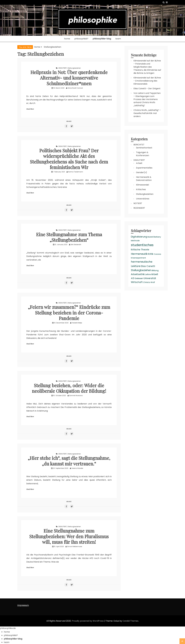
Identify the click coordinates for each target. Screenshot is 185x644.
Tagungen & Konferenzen (143, 154)
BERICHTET (139, 145)
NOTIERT (138, 203)
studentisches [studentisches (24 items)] (142, 245)
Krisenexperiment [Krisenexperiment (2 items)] (138, 258)
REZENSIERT (139, 208)
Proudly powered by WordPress (88, 621)
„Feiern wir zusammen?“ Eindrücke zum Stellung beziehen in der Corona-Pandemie (69, 312)
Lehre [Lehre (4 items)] (148, 274)
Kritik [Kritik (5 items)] (151, 254)
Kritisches (141, 189)
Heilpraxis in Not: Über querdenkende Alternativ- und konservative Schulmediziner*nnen (69, 78)
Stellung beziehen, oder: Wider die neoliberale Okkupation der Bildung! (69, 388)
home (67, 39)
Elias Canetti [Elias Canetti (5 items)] (148, 266)
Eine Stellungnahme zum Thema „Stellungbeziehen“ (69, 237)
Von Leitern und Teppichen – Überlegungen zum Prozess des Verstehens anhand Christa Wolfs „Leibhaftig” (147, 99)
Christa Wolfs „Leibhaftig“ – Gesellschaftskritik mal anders (147, 113)
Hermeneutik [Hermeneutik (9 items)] (139, 254)
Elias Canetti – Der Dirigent (147, 88)
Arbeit (139, 163)
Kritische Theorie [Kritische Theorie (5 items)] (140, 250)
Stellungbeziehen (74, 68)
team (118, 39)
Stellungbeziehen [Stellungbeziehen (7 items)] (141, 270)
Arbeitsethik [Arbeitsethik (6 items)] (138, 274)
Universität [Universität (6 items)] (150, 278)
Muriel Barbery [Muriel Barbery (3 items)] (154, 237)
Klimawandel (142, 185)
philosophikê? (81, 39)
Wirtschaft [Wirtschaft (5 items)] (137, 282)
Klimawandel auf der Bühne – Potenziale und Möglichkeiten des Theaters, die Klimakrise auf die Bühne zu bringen (147, 67)
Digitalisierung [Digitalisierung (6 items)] (139, 237)
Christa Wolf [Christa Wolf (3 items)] (149, 282)
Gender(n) (142, 172)
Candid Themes (130, 621)
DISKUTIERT (63, 68)
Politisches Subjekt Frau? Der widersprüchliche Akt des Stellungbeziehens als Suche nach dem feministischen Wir (69, 159)
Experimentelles (144, 168)
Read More (30, 109)
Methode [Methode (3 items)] (135, 241)
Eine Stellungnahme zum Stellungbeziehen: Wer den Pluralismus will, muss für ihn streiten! (69, 536)
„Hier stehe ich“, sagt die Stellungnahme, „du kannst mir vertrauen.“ (69, 461)
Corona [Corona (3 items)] (157, 254)
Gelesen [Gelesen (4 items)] (139, 278)
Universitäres (143, 199)
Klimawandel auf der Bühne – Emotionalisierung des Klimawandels (147, 81)
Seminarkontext (144, 148)
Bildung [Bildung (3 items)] (155, 270)
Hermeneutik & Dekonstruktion (144, 179)
